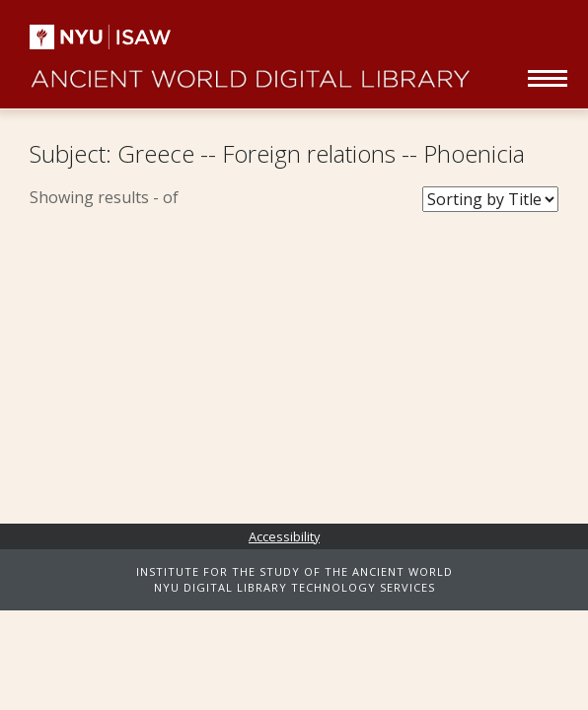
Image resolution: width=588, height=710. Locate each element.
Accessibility (284, 536)
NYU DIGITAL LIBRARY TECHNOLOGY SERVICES (294, 587)
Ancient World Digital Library (250, 69)
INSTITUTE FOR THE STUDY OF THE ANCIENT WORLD (294, 571)
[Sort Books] (490, 199)
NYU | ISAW (109, 37)
